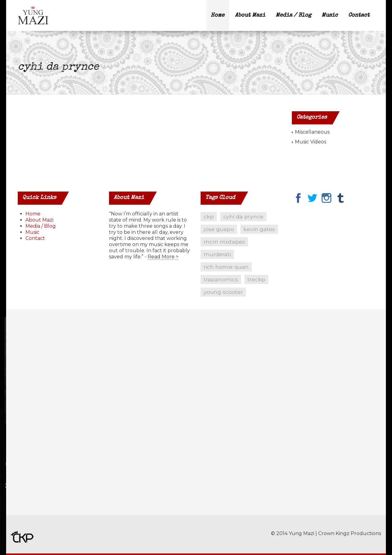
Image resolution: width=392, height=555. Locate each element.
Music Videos (311, 142)
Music (330, 15)
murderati (217, 254)
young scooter (223, 292)
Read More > (163, 257)
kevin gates (259, 229)
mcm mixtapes (224, 242)
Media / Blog (293, 15)
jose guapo (219, 229)
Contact (359, 15)
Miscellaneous (312, 132)
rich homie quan (226, 267)
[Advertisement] (59, 417)
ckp (209, 217)
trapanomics (221, 279)
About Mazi (250, 15)
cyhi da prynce (243, 217)
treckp (256, 279)
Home (218, 15)
